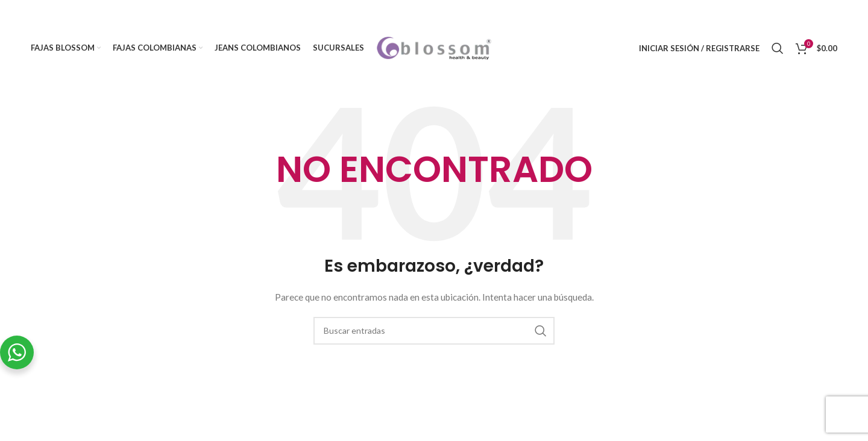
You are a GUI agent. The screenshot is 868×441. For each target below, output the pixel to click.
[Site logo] (434, 47)
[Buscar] (778, 48)
